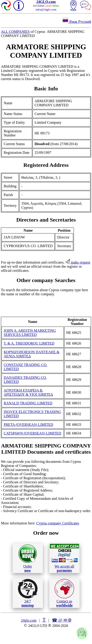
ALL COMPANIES (15, 32)
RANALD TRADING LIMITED (28, 403)
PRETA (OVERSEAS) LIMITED (28, 425)
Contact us (64, 593)
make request (78, 262)
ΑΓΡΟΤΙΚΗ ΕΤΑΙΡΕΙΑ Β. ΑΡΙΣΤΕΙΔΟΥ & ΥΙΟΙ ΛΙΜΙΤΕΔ (28, 392)
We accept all (64, 558)
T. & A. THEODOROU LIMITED (29, 343)
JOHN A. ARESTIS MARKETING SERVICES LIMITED (30, 333)
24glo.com (29, 620)
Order (28, 558)
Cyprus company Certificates (58, 523)
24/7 (28, 593)
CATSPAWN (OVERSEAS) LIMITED (32, 433)
